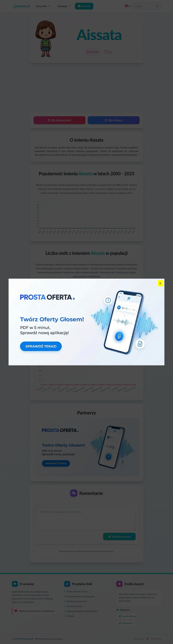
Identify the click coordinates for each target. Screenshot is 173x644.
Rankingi (64, 6)
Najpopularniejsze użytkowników (81, 611)
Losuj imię (43, 6)
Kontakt (84, 6)
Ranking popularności (75, 601)
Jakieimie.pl (22, 6)
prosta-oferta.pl (128, 616)
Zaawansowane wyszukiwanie (79, 596)
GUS (128, 597)
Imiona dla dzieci (73, 606)
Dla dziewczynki (59, 120)
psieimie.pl (126, 623)
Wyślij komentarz (119, 536)
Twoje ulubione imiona (76, 591)
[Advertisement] (87, 86)
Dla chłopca (114, 120)
